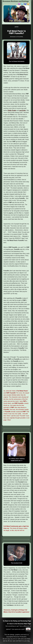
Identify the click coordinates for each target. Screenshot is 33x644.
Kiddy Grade (12, 110)
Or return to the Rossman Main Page (19, 624)
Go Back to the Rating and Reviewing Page (17, 621)
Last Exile (22, 110)
